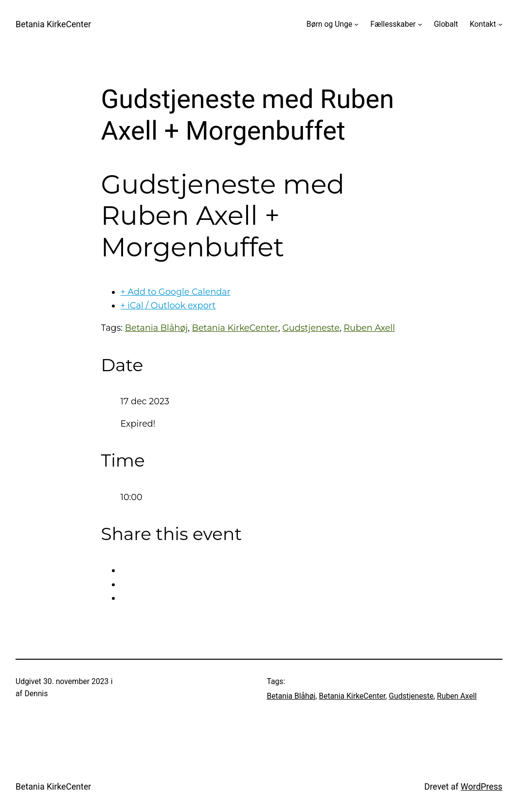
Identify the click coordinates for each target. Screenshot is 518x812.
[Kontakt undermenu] (500, 24)
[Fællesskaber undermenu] (420, 24)
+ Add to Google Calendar (176, 292)
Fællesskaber (393, 24)
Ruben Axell (369, 328)
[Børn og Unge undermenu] (356, 24)
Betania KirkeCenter (53, 24)
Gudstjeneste (311, 328)
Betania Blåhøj (156, 328)
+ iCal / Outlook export (168, 305)
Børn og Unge (329, 24)
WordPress (482, 787)
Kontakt (483, 24)
